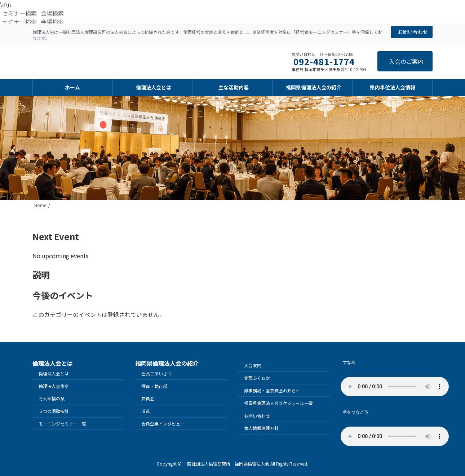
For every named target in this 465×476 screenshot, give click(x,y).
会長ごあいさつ (156, 373)
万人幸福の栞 (52, 398)
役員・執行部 (154, 386)
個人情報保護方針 (261, 428)
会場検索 (52, 13)
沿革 (146, 411)
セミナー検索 (19, 13)
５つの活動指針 (54, 411)
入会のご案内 (406, 61)
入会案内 (253, 365)
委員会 (148, 398)
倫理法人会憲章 (54, 386)
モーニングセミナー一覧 (62, 424)
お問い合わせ (413, 32)
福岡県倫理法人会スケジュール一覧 (278, 403)
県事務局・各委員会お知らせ (272, 390)
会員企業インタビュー (163, 424)
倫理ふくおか (257, 378)
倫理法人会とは (54, 373)
